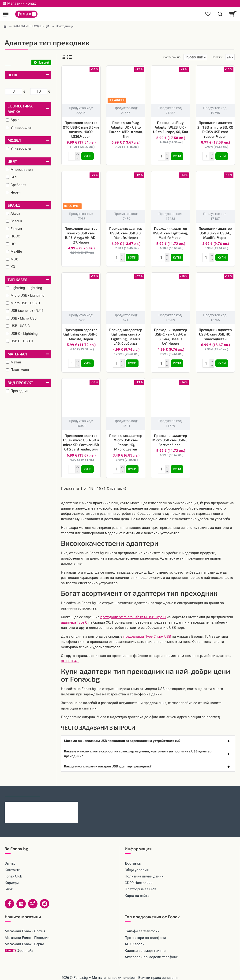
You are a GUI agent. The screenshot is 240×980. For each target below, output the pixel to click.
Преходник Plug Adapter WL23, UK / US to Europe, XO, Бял (171, 127)
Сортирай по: (155, 57)
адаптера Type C (74, 619)
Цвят (12, 161)
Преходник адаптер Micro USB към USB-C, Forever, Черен (170, 437)
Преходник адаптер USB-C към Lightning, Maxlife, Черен (170, 232)
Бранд (14, 205)
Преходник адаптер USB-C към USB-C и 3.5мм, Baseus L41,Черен (171, 335)
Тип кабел (17, 280)
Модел (14, 140)
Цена (12, 75)
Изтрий (43, 62)
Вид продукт (20, 383)
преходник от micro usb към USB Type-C (133, 613)
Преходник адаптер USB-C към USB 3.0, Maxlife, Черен (126, 232)
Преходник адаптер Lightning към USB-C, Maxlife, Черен (81, 332)
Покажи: (217, 57)
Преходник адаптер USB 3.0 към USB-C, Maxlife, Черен (215, 232)
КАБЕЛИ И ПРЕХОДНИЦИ (31, 26)
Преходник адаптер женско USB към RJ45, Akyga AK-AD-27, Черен (81, 234)
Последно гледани (22, 789)
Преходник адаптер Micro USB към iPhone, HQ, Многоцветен (126, 440)
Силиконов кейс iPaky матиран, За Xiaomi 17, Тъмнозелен (51, 802)
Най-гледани (57, 789)
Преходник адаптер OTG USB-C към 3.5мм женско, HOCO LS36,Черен (81, 129)
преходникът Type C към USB (147, 633)
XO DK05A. (70, 657)
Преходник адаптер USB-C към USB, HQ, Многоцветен (215, 332)
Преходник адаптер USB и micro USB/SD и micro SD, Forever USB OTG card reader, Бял (81, 440)
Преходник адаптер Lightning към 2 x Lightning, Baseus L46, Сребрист (126, 335)
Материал (17, 354)
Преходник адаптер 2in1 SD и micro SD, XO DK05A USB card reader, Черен (215, 129)
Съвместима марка (20, 109)
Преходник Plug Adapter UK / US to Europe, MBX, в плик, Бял (126, 129)
